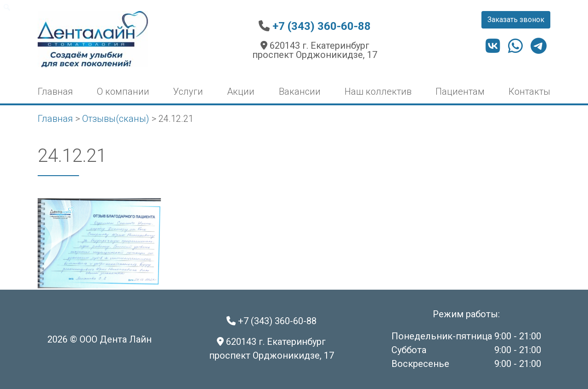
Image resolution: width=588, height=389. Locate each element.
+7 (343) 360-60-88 (322, 26)
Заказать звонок (516, 20)
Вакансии (300, 92)
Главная (55, 92)
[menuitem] (7, 7)
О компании (123, 92)
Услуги (188, 92)
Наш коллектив (378, 92)
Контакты (529, 92)
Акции (241, 92)
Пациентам (460, 92)
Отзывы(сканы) (116, 119)
